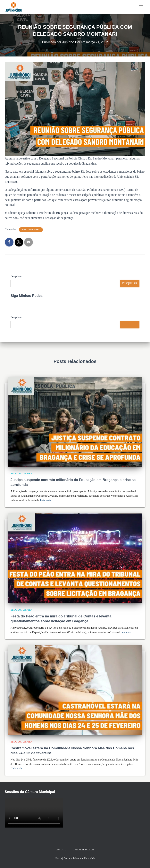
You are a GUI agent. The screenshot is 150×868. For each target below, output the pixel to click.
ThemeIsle (90, 859)
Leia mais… (47, 500)
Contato (61, 850)
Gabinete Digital (84, 850)
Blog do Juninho (31, 230)
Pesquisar (16, 276)
